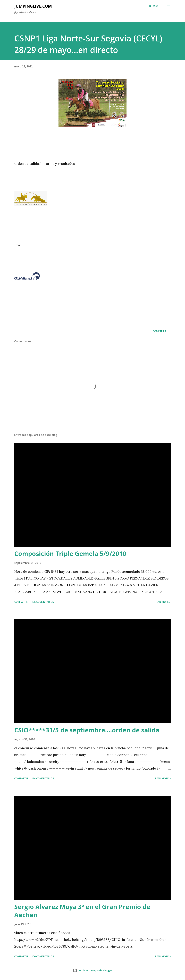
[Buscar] (154, 6)
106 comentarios (43, 602)
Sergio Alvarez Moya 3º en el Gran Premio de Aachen (82, 911)
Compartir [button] (160, 331)
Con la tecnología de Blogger (92, 970)
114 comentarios (43, 778)
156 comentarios (43, 956)
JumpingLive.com (33, 6)
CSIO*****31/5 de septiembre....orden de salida (87, 730)
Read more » (163, 602)
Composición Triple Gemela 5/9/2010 (70, 554)
